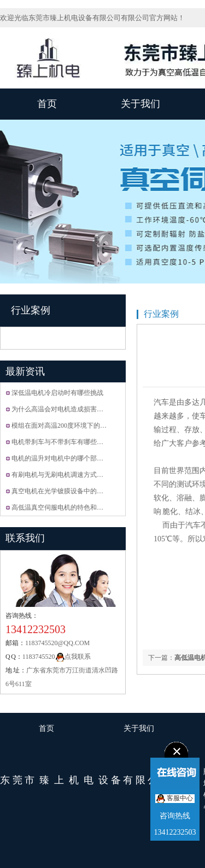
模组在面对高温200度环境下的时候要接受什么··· (81, 426)
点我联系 (73, 657)
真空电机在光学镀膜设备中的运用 (61, 491)
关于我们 (140, 104)
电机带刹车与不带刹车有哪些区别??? (65, 442)
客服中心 (175, 799)
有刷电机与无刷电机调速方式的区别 (64, 475)
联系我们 (25, 538)
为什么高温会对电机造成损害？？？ (64, 409)
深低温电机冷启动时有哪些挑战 (57, 393)
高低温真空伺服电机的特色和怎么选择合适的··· (80, 507)
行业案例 (31, 310)
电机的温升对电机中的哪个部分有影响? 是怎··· (78, 458)
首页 (47, 104)
